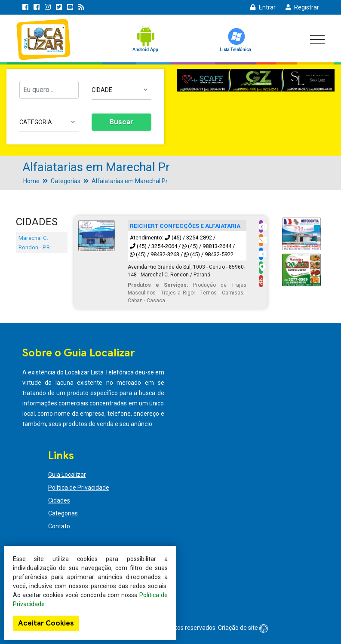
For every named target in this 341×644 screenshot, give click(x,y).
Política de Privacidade (79, 488)
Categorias (66, 181)
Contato (59, 526)
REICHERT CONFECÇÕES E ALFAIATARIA (185, 226)
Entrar (263, 7)
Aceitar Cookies (46, 623)
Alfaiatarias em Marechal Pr (130, 181)
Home (31, 181)
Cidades (59, 500)
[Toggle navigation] (317, 40)
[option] (256, 80)
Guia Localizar (67, 475)
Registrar (302, 7)
